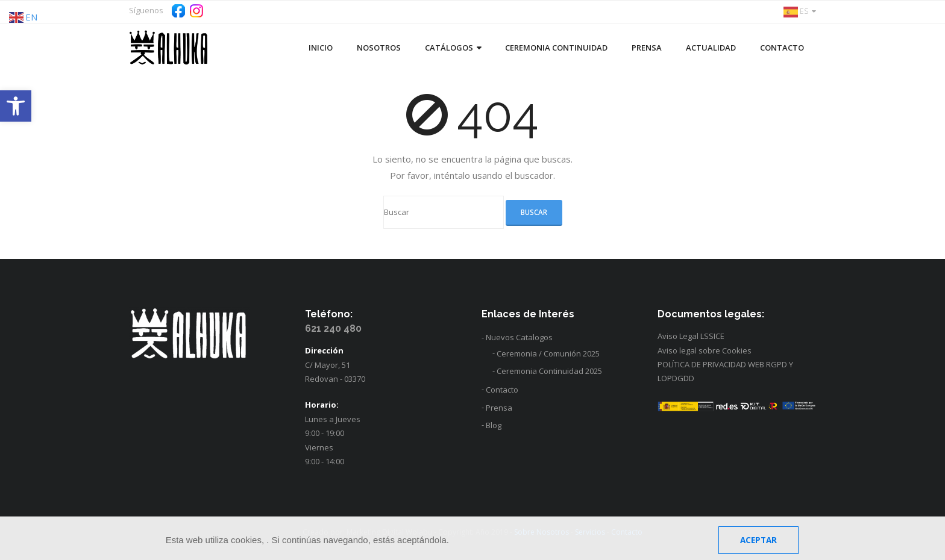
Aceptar (758, 540)
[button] (16, 106)
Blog (494, 425)
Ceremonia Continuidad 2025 (549, 371)
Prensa (499, 408)
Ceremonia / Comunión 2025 (548, 353)
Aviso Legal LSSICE (691, 336)
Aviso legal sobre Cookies (705, 350)
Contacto (502, 390)
